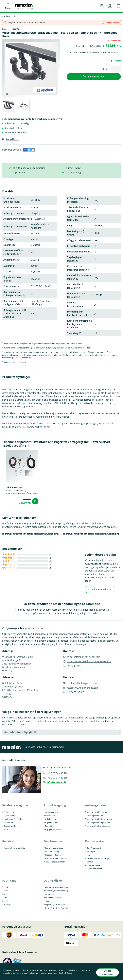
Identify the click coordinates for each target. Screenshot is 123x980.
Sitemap (49, 900)
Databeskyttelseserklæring (56, 890)
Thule (6, 900)
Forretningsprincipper (54, 847)
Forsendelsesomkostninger (98, 858)
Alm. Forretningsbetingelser (57, 887)
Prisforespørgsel (93, 865)
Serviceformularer (94, 868)
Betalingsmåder (93, 851)
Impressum (50, 893)
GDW (6, 890)
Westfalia (8, 904)
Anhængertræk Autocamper (98, 811)
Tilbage (7, 16)
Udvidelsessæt (14, 487)
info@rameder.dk (56, 782)
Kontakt (90, 861)
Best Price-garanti (94, 847)
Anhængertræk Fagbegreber (98, 822)
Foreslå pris (12, 139)
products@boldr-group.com (82, 683)
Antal (105, 69)
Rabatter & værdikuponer (56, 858)
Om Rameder (53, 841)
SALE (6, 829)
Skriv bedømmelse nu (100, 589)
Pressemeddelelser (53, 854)
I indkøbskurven (96, 76)
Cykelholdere (9, 815)
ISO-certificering (52, 851)
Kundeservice (95, 841)
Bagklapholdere (52, 822)
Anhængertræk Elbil (95, 815)
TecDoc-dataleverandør (55, 861)
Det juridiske (53, 880)
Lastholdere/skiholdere (14, 818)
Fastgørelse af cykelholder (15, 847)
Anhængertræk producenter (98, 825)
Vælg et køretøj (111, 23)
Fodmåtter (8, 822)
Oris (6, 897)
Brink (6, 887)
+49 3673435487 (75, 692)
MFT (6, 893)
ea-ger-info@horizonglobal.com (83, 656)
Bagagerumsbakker (12, 825)
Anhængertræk (10, 811)
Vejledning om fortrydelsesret (58, 904)
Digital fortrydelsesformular (57, 907)
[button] (110, 6)
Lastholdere (50, 815)
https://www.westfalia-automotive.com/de (89, 661)
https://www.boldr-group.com (83, 687)
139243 (98, 295)
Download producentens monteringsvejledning (32, 534)
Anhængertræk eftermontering (100, 818)
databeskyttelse (73, 975)
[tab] (8, 107)
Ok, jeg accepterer (106, 973)
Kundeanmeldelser (53, 897)
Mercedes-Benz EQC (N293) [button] (20, 732)
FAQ (88, 854)
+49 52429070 (74, 665)
